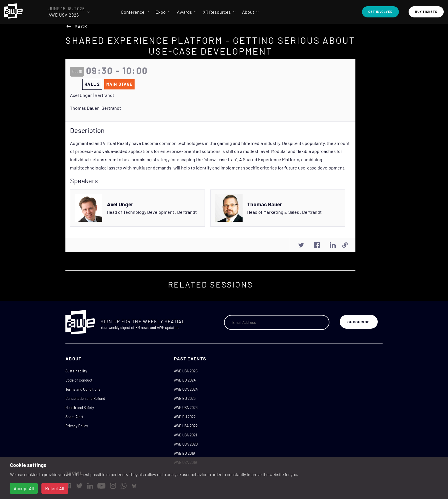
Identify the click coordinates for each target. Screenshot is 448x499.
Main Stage (119, 84)
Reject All (55, 488)
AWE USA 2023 (186, 408)
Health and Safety (80, 408)
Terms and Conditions (83, 389)
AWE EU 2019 (184, 453)
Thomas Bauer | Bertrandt (96, 108)
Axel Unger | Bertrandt (92, 95)
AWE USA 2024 (186, 389)
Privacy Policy (77, 426)
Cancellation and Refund (85, 398)
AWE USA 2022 (186, 426)
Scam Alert (74, 417)
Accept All (24, 488)
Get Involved (380, 12)
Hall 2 (92, 84)
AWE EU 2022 (185, 417)
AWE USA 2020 (186, 444)
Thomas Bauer (265, 204)
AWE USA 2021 (185, 435)
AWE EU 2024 (185, 380)
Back (81, 26)
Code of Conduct (79, 380)
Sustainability (76, 371)
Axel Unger (120, 204)
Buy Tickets (426, 12)
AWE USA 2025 (186, 371)
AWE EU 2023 (185, 398)
